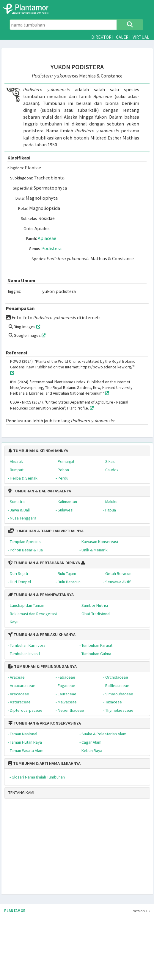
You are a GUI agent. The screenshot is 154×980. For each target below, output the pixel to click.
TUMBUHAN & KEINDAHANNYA (38, 451)
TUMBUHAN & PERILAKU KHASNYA (42, 635)
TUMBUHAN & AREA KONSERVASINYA (45, 723)
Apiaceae (47, 238)
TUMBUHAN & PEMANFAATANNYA (41, 595)
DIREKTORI (102, 37)
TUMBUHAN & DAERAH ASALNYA (40, 491)
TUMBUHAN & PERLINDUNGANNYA (43, 666)
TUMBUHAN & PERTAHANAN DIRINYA (44, 563)
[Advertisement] (56, 849)
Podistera (51, 248)
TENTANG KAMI (21, 793)
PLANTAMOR (15, 911)
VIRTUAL (141, 37)
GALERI (123, 37)
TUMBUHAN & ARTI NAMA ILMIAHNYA (44, 763)
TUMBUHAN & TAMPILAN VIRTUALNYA (46, 531)
